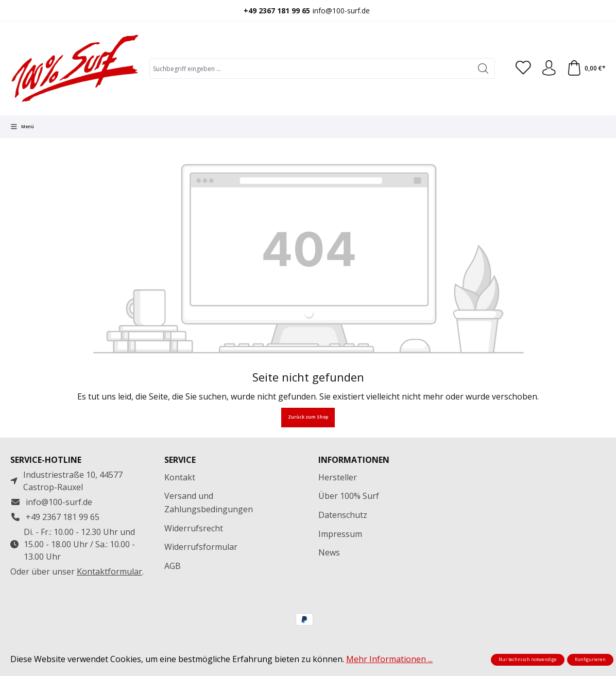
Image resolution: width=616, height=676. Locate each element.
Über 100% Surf (349, 496)
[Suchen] (483, 68)
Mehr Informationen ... (389, 659)
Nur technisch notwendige (528, 660)
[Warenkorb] (586, 68)
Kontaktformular (109, 571)
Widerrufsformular (201, 547)
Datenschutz (343, 515)
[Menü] (22, 127)
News (329, 552)
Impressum (340, 534)
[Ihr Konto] (549, 68)
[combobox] (311, 68)
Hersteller (338, 477)
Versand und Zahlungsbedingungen (209, 502)
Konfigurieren (590, 660)
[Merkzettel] (523, 68)
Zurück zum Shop (308, 417)
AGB (173, 566)
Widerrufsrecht (194, 528)
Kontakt (180, 477)
